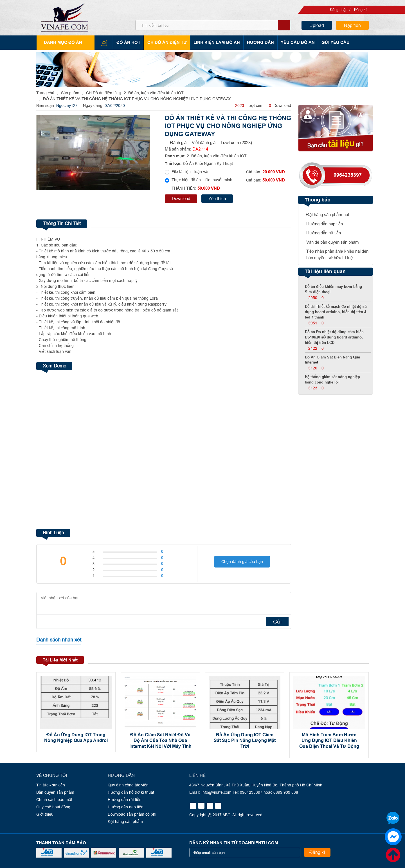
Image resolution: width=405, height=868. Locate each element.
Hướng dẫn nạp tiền (325, 224)
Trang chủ (45, 93)
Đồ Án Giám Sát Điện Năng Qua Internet (332, 360)
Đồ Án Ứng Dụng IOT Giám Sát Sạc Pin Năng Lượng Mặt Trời (245, 740)
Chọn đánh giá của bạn (242, 563)
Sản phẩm (70, 93)
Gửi (277, 621)
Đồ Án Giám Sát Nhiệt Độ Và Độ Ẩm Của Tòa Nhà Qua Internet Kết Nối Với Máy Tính (160, 740)
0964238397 (348, 175)
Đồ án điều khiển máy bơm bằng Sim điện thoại (333, 289)
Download (181, 199)
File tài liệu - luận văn (191, 172)
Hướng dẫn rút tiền (324, 233)
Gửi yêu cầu (333, 42)
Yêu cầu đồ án (296, 42)
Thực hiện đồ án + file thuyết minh (202, 180)
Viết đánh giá (204, 143)
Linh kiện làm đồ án (216, 42)
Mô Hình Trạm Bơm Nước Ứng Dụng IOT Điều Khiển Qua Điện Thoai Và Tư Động (329, 740)
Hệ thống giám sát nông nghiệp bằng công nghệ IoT (332, 380)
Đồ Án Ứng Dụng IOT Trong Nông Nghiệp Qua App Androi (76, 737)
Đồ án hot (129, 42)
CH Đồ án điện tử (167, 42)
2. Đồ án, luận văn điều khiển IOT (154, 93)
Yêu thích (217, 199)
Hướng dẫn (259, 42)
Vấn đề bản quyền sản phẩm (333, 242)
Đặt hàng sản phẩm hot (328, 215)
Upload (317, 25)
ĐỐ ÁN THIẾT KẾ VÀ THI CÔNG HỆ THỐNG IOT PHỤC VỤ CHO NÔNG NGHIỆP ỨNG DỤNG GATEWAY (137, 99)
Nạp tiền (352, 25)
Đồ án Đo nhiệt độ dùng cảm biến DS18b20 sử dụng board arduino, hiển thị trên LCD (334, 337)
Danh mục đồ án (62, 42)
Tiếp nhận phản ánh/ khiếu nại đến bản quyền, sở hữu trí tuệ (337, 254)
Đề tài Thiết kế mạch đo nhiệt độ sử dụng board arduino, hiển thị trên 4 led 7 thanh (336, 312)
